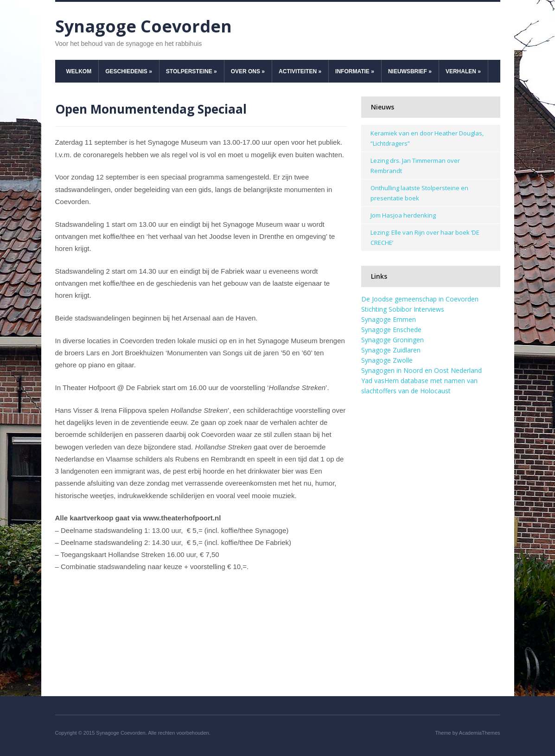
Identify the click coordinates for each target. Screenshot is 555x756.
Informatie (355, 71)
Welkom (79, 71)
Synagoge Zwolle (387, 360)
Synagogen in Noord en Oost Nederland (421, 370)
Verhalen (463, 71)
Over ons (248, 71)
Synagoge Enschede (391, 330)
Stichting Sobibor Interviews (403, 309)
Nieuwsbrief (410, 71)
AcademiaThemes (480, 733)
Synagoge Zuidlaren (391, 350)
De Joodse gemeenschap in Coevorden (420, 299)
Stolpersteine (191, 71)
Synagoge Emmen (389, 319)
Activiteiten (300, 71)
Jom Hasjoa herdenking (403, 215)
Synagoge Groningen (392, 340)
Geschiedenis (129, 71)
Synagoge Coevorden (144, 26)
